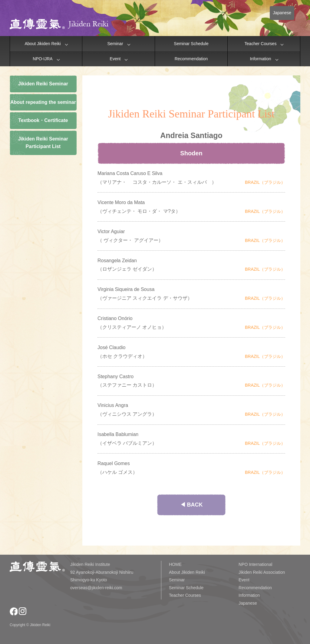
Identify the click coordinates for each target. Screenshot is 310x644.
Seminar (115, 44)
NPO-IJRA (43, 59)
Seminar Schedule (191, 44)
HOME (175, 564)
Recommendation (191, 59)
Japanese (282, 13)
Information (260, 59)
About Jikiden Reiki (43, 44)
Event (115, 59)
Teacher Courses (261, 44)
